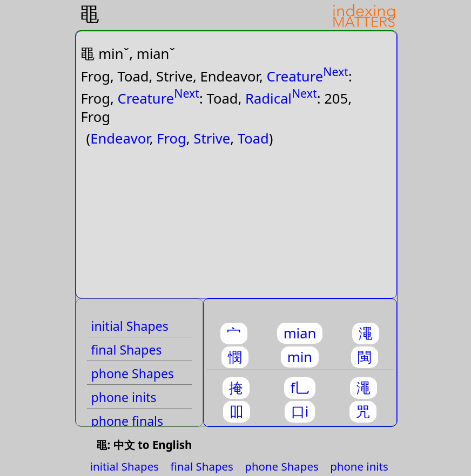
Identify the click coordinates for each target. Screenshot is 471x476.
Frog (171, 138)
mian (300, 333)
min (300, 357)
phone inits (124, 397)
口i (300, 412)
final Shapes (127, 350)
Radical (268, 98)
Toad (253, 138)
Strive (212, 138)
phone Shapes (133, 373)
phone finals (127, 421)
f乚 (300, 388)
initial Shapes (130, 326)
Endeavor (120, 138)
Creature (295, 76)
